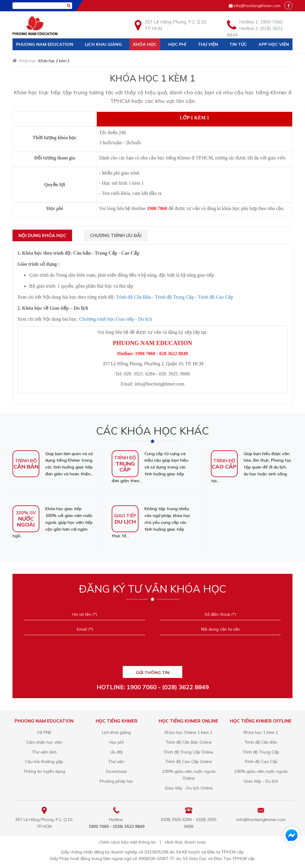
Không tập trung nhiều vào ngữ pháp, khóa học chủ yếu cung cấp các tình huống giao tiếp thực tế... (151, 522)
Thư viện (208, 44)
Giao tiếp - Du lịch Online (189, 788)
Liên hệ (24, 56)
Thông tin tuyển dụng (44, 771)
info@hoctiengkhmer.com (257, 6)
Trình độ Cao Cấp (215, 297)
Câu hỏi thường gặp (44, 762)
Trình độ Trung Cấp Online (189, 752)
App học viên (274, 44)
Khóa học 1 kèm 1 (261, 732)
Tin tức (238, 44)
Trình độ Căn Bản (133, 297)
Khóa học (145, 44)
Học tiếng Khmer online (189, 721)
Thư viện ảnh (44, 752)
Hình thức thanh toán (186, 842)
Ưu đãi (116, 752)
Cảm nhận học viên (44, 742)
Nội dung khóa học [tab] (42, 235)
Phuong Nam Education (45, 44)
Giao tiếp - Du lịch (261, 781)
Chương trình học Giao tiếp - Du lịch (116, 319)
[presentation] (152, 653)
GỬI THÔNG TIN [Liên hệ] (153, 673)
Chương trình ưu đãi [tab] (116, 235)
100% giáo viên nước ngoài (261, 771)
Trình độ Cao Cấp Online (189, 762)
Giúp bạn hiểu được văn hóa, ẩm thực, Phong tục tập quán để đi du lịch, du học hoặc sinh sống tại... (251, 467)
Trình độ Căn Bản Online (189, 742)
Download (116, 771)
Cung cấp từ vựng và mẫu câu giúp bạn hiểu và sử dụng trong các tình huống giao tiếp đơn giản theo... (150, 467)
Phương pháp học (116, 781)
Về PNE (44, 732)
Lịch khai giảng (103, 44)
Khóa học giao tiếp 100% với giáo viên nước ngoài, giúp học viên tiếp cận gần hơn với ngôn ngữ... (53, 522)
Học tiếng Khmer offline (261, 721)
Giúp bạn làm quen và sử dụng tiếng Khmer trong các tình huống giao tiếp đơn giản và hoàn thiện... (53, 464)
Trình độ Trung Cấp (174, 297)
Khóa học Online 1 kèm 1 (189, 732)
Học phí (177, 44)
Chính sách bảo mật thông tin (127, 842)
